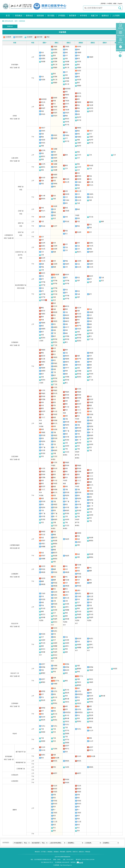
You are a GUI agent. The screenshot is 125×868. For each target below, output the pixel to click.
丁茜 (54, 333)
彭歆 (90, 179)
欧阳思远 (80, 694)
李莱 (54, 700)
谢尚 (54, 187)
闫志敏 (79, 565)
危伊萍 (79, 117)
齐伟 (42, 596)
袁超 (42, 538)
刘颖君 (91, 670)
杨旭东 (55, 789)
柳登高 (55, 761)
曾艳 (66, 50)
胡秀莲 (43, 691)
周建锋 (43, 323)
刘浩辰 (79, 329)
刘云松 (79, 314)
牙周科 (15, 116)
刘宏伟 (43, 566)
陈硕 (54, 212)
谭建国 (43, 350)
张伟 (54, 243)
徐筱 (78, 114)
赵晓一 (67, 595)
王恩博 (55, 246)
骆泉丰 (43, 273)
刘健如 (67, 135)
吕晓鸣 (91, 194)
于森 (42, 729)
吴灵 (54, 218)
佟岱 (54, 348)
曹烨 (42, 317)
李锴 (54, 672)
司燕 (54, 532)
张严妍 (43, 285)
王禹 (66, 443)
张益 (66, 231)
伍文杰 (79, 200)
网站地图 (62, 852)
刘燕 (90, 411)
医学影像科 (9, 756)
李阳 (54, 215)
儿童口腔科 (15, 158)
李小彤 (55, 411)
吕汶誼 (55, 456)
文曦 (54, 453)
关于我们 (44, 852)
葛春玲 (67, 315)
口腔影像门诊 (21, 769)
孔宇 (54, 613)
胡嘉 (42, 159)
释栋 (66, 107)
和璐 (42, 105)
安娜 (54, 678)
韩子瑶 (67, 125)
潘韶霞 (55, 312)
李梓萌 (43, 300)
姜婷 (54, 303)
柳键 (54, 535)
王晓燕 (55, 47)
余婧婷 (43, 640)
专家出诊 (10, 26)
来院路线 (50, 852)
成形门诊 (21, 223)
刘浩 (42, 456)
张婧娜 (43, 62)
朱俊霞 (91, 165)
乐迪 (90, 605)
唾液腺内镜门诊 (21, 762)
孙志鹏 (57, 758)
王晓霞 (67, 211)
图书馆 (103, 4)
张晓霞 (91, 312)
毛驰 (42, 181)
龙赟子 (43, 664)
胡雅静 (55, 68)
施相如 (55, 544)
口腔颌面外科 (9, 235)
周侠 (78, 226)
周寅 (54, 819)
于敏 (66, 449)
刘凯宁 (43, 128)
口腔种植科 (15, 703)
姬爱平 (55, 773)
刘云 (54, 828)
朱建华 (91, 252)
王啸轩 (79, 143)
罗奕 (90, 225)
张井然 (67, 122)
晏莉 (54, 56)
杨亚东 (43, 311)
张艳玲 (43, 131)
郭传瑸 (55, 178)
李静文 (79, 682)
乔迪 (42, 605)
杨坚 (42, 326)
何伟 (54, 209)
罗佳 (42, 697)
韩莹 (54, 566)
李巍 (90, 249)
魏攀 (54, 569)
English (120, 4)
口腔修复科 (15, 342)
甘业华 (43, 747)
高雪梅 (43, 399)
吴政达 (67, 702)
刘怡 (42, 414)
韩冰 (40, 420)
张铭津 (77, 452)
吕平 (66, 56)
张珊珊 (43, 547)
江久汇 (43, 417)
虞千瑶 (77, 455)
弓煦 (42, 444)
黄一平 (55, 447)
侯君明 (55, 53)
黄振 (78, 111)
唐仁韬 (55, 65)
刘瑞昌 (55, 792)
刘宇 (42, 240)
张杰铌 (55, 429)
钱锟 (42, 602)
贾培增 (43, 435)
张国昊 (115, 669)
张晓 (54, 330)
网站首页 (37, 852)
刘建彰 (43, 314)
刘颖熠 (79, 53)
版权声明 (69, 852)
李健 (42, 320)
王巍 (54, 432)
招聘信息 (120, 41)
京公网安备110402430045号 (62, 862)
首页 (16, 21)
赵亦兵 (55, 110)
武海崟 (55, 801)
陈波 (54, 688)
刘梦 (78, 281)
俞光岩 (43, 178)
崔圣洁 (43, 614)
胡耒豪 (43, 617)
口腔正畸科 (15, 456)
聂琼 (42, 408)
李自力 (43, 211)
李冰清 (43, 608)
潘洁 (54, 589)
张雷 (54, 181)
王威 (78, 203)
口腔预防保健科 (15, 545)
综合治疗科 (15, 624)
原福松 (55, 363)
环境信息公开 (120, 34)
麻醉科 (15, 810)
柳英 (66, 673)
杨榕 (42, 611)
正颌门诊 (21, 211)
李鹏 (42, 146)
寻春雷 (55, 414)
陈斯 (42, 429)
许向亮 (43, 249)
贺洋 (90, 232)
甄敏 (66, 116)
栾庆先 (79, 93)
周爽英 (67, 95)
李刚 (54, 767)
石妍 (78, 188)
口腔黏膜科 (15, 574)
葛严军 (79, 326)
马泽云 (43, 726)
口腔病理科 (15, 781)
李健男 (55, 619)
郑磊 (42, 184)
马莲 (42, 221)
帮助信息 (88, 852)
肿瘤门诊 (21, 187)
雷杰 (66, 752)
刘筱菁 (55, 206)
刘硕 (54, 199)
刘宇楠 (43, 282)
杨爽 (102, 221)
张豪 (54, 309)
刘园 (78, 666)
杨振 (66, 333)
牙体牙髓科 (15, 65)
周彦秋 (43, 441)
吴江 (66, 234)
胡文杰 (43, 102)
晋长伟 (55, 393)
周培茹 (43, 569)
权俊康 (55, 541)
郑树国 (43, 532)
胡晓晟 (43, 572)
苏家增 (79, 179)
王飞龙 (55, 345)
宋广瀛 (43, 447)
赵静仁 (67, 607)
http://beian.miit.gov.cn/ (66, 865)
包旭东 (79, 47)
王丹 (78, 158)
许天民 (43, 390)
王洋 (66, 197)
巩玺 (42, 276)
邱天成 (91, 217)
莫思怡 (43, 338)
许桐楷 (55, 666)
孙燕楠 (41, 426)
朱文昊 (67, 598)
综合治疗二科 (15, 673)
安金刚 (79, 232)
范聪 (42, 670)
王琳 (42, 255)
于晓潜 (55, 107)
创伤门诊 (21, 232)
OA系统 (109, 4)
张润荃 (55, 610)
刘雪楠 (67, 336)
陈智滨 (67, 119)
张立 (54, 104)
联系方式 (75, 852)
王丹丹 (79, 155)
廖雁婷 (43, 673)
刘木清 (43, 750)
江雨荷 (41, 341)
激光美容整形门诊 (21, 285)
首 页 (8, 16)
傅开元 (67, 749)
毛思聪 (41, 620)
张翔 (54, 795)
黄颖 (90, 727)
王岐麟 (55, 161)
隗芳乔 (55, 538)
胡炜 (42, 402)
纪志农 (55, 786)
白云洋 (91, 730)
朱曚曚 (67, 610)
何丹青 (43, 450)
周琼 (42, 153)
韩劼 (66, 98)
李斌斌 (67, 779)
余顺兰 (43, 544)
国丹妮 (55, 339)
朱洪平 (55, 226)
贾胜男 (43, 700)
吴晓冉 (55, 158)
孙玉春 (43, 359)
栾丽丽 (43, 732)
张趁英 (67, 539)
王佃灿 (79, 182)
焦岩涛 (55, 592)
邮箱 (115, 4)
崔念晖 (43, 243)
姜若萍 (43, 411)
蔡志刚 (67, 179)
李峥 (66, 330)
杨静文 (67, 321)
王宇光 (57, 681)
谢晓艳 (67, 761)
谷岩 (42, 405)
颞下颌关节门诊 (21, 752)
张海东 (43, 114)
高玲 (54, 831)
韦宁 (52, 625)
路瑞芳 (43, 108)
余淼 (42, 335)
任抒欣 (55, 691)
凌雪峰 (55, 62)
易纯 (54, 694)
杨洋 (42, 332)
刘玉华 (55, 306)
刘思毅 (43, 56)
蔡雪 (78, 59)
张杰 (42, 53)
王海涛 (43, 593)
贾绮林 (43, 396)
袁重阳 (43, 59)
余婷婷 (67, 446)
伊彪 (42, 208)
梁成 (66, 208)
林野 (66, 706)
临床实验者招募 (120, 48)
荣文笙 (43, 535)
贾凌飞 (79, 252)
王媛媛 (55, 149)
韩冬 (54, 315)
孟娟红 (43, 246)
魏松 (54, 408)
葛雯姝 (67, 664)
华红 (66, 566)
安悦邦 (55, 116)
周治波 (67, 221)
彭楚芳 (55, 155)
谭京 (54, 324)
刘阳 (54, 547)
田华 (78, 56)
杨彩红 (43, 156)
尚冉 (54, 732)
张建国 (55, 175)
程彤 (54, 798)
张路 (66, 59)
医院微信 (56, 852)
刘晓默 (43, 432)
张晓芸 (55, 435)
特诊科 (15, 734)
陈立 (54, 318)
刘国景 (43, 140)
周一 (54, 810)
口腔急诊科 (15, 775)
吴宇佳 (67, 730)
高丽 (42, 111)
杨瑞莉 (55, 450)
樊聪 (42, 308)
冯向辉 (67, 110)
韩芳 (54, 816)
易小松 (55, 697)
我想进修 (120, 26)
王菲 (42, 252)
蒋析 (78, 688)
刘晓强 (55, 321)
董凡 (66, 342)
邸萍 (90, 690)
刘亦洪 (67, 592)
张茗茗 (79, 62)
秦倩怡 (53, 459)
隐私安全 (81, 852)
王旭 (90, 155)
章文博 (67, 182)
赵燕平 (67, 746)
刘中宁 (67, 327)
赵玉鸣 (43, 150)
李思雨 (43, 599)
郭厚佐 (55, 703)
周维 (66, 613)
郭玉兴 (91, 185)
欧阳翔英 (44, 99)
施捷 (40, 423)
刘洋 (90, 315)
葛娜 (54, 252)
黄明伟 (79, 176)
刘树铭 (55, 184)
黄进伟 (55, 669)
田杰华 (91, 696)
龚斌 (66, 53)
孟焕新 (55, 98)
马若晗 (55, 749)
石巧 (66, 138)
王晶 (66, 247)
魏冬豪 (67, 699)
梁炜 (42, 438)
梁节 (42, 279)
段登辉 (55, 249)
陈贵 (66, 434)
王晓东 (55, 813)
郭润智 (43, 453)
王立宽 (55, 822)
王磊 (66, 312)
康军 (66, 92)
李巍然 (43, 393)
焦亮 (54, 825)
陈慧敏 (43, 667)
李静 (54, 152)
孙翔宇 (43, 541)
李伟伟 (91, 333)
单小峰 (91, 182)
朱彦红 (55, 595)
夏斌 (66, 155)
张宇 (42, 694)
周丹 (54, 807)
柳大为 (55, 423)
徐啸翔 (43, 329)
